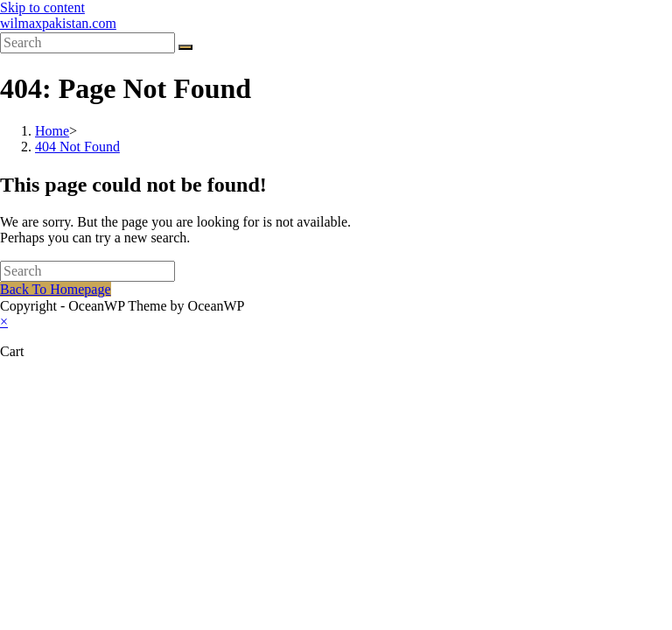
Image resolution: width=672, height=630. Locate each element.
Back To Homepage (56, 289)
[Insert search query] (87, 43)
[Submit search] (185, 47)
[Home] (52, 131)
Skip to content (42, 7)
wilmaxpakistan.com (58, 23)
